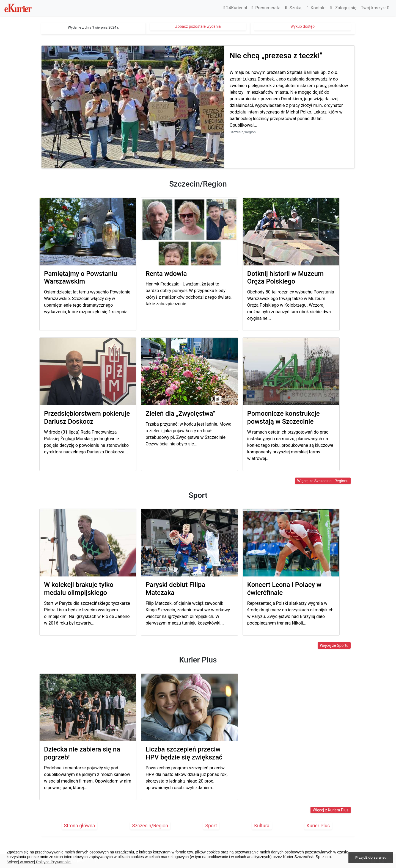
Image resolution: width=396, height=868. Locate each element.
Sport (211, 826)
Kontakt (316, 8)
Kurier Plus (318, 826)
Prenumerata (266, 8)
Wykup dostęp (302, 26)
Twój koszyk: (375, 8)
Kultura (262, 826)
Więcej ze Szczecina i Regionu (323, 481)
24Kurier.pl (235, 8)
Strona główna (80, 826)
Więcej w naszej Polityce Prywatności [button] (39, 862)
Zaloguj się (343, 8)
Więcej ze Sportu (334, 645)
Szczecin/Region (150, 826)
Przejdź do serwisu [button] (371, 858)
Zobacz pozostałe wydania (198, 26)
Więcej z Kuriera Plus (331, 810)
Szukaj (294, 8)
